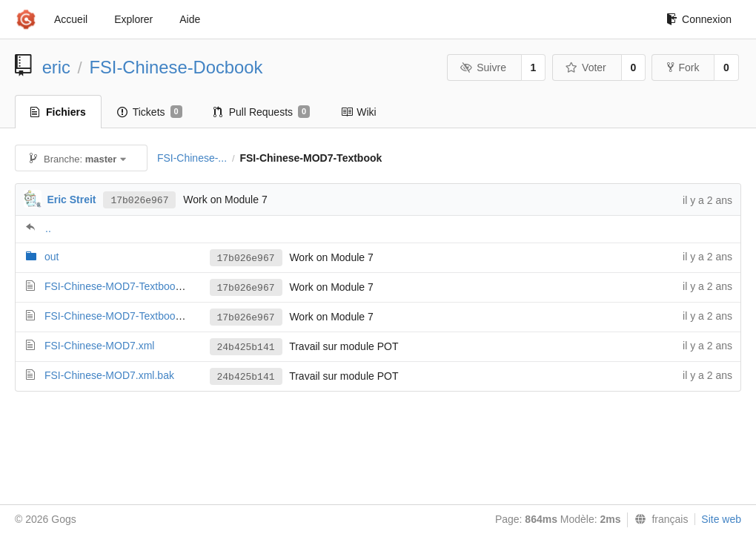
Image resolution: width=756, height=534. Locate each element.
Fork (683, 67)
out (52, 257)
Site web (721, 519)
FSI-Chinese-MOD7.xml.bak (109, 375)
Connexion (699, 19)
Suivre (483, 67)
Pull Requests (262, 112)
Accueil (71, 19)
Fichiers (58, 112)
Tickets (150, 112)
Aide (190, 19)
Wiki (358, 112)
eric (56, 67)
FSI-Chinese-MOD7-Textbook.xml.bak (132, 316)
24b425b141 (246, 347)
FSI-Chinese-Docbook (176, 67)
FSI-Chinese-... (192, 158)
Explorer (133, 19)
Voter (586, 67)
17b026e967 (139, 201)
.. (48, 228)
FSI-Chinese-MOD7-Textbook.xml (122, 286)
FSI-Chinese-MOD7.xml (100, 346)
